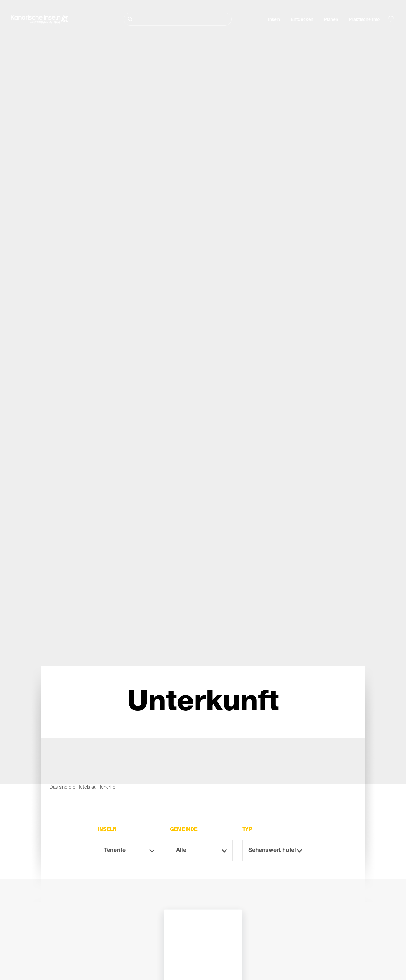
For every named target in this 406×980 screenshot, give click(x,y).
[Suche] (178, 19)
